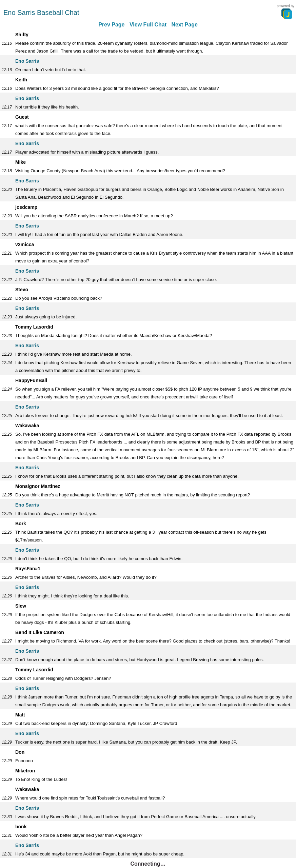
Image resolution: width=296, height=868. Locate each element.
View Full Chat (148, 25)
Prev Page (111, 25)
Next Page (184, 25)
